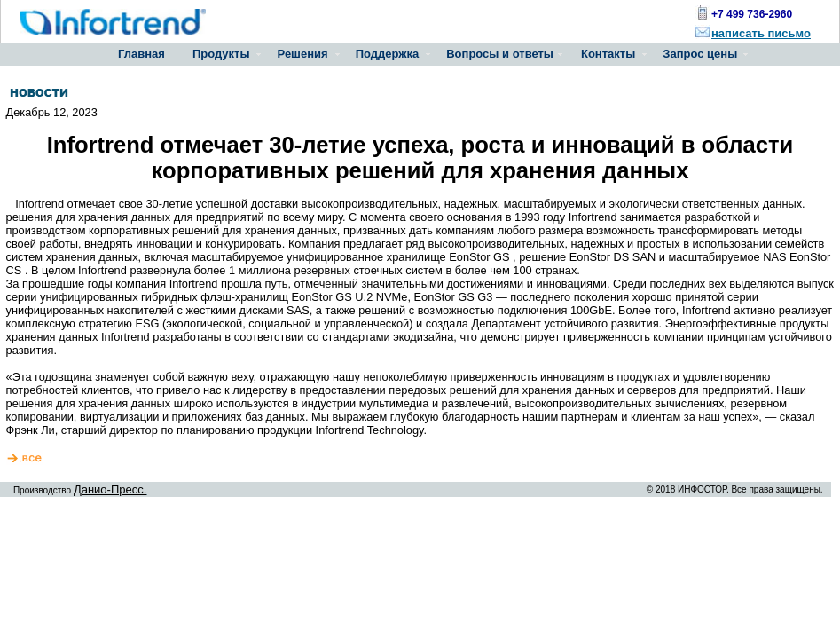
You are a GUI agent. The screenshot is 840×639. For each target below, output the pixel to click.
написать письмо (761, 33)
